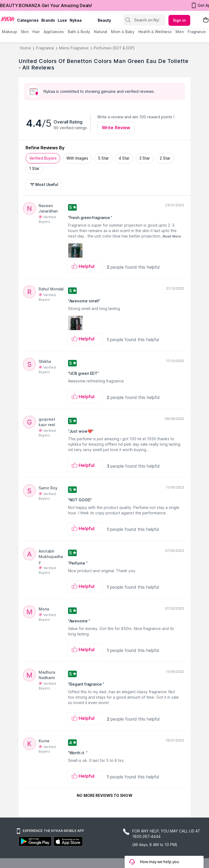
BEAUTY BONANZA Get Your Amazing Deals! (46, 5)
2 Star (165, 158)
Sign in (179, 20)
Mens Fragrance (74, 48)
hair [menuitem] (36, 32)
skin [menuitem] (25, 32)
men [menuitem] (180, 32)
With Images (77, 158)
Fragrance (45, 48)
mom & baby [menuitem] (123, 32)
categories (28, 20)
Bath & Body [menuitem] (79, 32)
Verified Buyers (43, 158)
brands (48, 20)
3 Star (145, 158)
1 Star (34, 168)
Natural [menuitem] (101, 32)
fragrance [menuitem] (197, 32)
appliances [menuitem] (54, 32)
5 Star (103, 158)
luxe (62, 20)
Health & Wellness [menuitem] (155, 32)
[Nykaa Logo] (8, 19)
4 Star (124, 158)
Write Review (116, 128)
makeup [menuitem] (9, 32)
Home (25, 48)
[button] (44, 184)
